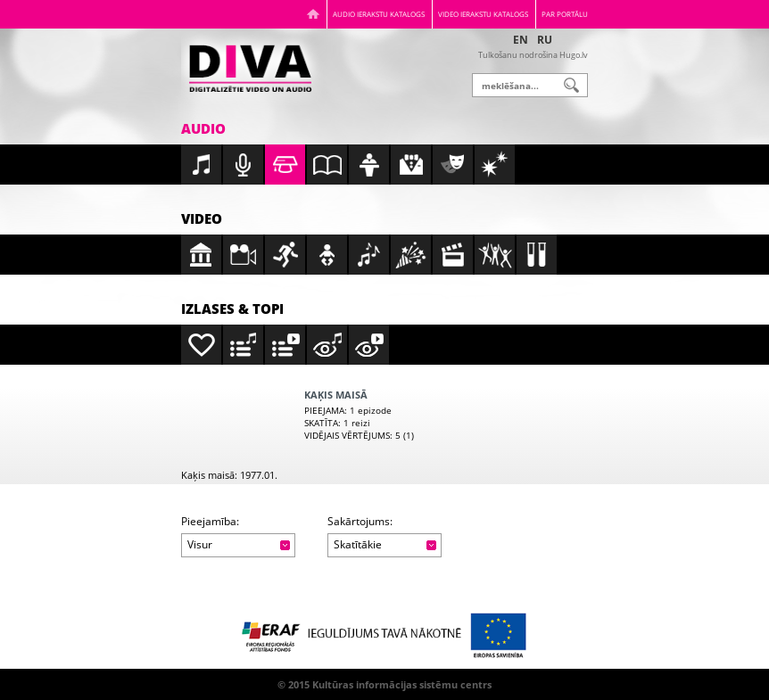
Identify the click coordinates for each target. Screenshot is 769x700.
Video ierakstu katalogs (483, 14)
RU (545, 40)
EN (521, 40)
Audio (203, 128)
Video (202, 218)
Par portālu (565, 14)
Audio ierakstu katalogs (379, 14)
